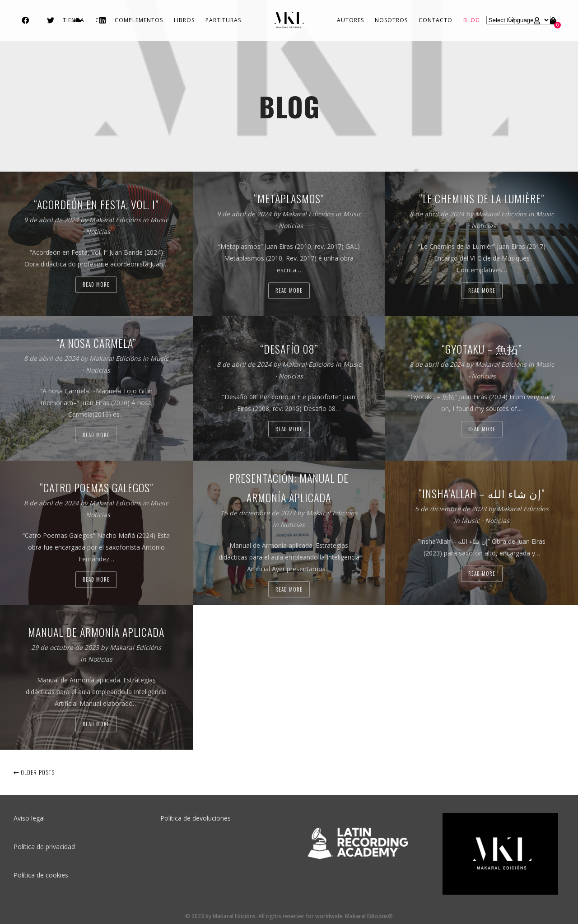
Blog (472, 20)
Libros (184, 20)
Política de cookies (41, 875)
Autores (350, 20)
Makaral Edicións (116, 220)
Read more (96, 285)
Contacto (436, 20)
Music (159, 220)
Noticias (98, 232)
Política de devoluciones (196, 818)
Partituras (223, 20)
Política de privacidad (44, 847)
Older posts (34, 772)
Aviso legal (29, 818)
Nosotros (391, 20)
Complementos (139, 20)
